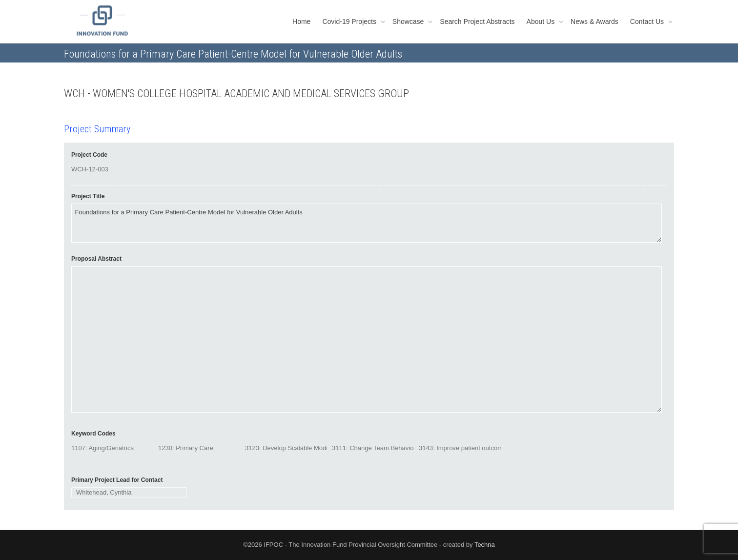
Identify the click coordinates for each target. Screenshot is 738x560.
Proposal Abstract (96, 259)
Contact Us (648, 21)
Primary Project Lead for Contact (117, 480)
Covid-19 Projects (350, 21)
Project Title (88, 196)
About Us (542, 21)
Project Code (89, 155)
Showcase (409, 21)
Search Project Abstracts (477, 21)
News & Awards (594, 21)
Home (301, 21)
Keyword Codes (93, 434)
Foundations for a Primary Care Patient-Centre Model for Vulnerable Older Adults (367, 223)
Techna (485, 545)
